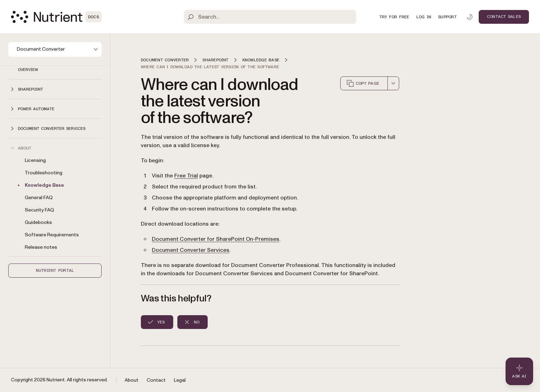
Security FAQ (39, 210)
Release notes (41, 247)
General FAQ (39, 198)
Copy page (363, 83)
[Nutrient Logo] (56, 17)
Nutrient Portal (55, 270)
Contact (156, 380)
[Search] (270, 17)
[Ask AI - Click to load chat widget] (519, 371)
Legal (180, 380)
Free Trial (186, 176)
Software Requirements (52, 235)
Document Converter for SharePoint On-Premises (216, 239)
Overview (28, 70)
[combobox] (393, 83)
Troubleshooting (44, 173)
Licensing (35, 160)
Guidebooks (38, 222)
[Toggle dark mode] (470, 17)
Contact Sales (504, 17)
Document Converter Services (191, 250)
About (132, 380)
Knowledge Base (44, 185)
